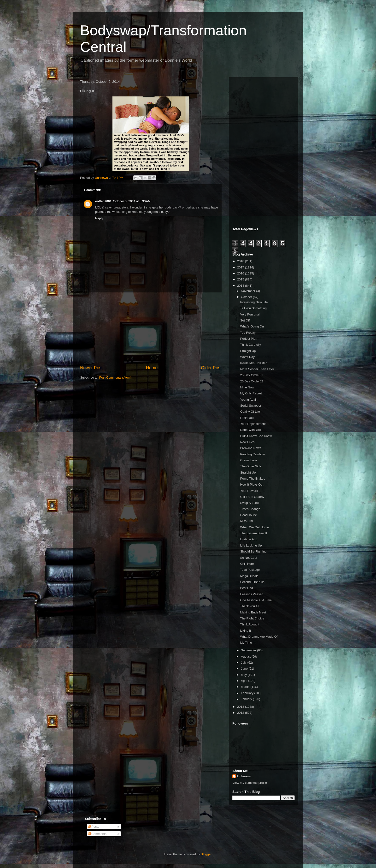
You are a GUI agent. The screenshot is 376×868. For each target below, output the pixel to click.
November (249, 291)
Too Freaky (248, 333)
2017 (241, 267)
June (245, 669)
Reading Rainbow (252, 454)
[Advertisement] (151, 329)
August (246, 657)
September (249, 650)
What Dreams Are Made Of (259, 637)
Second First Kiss (252, 582)
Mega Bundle (249, 576)
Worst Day (247, 357)
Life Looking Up (251, 545)
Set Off (245, 320)
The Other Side (251, 466)
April (245, 681)
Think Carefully (250, 345)
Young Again (249, 400)
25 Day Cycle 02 (251, 381)
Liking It (245, 631)
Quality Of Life (250, 412)
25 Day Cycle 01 (251, 375)
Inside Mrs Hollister (253, 363)
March (246, 687)
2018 (241, 261)
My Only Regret (251, 393)
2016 (241, 273)
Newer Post (91, 368)
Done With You (250, 430)
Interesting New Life (254, 302)
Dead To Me (248, 515)
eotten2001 (103, 201)
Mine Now (247, 387)
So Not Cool (248, 558)
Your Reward (249, 491)
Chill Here (247, 564)
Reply (99, 218)
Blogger (206, 854)
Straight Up (248, 351)
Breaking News (250, 448)
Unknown (244, 776)
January (247, 699)
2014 (241, 286)
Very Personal (250, 314)
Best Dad (246, 588)
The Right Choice (252, 618)
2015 (241, 279)
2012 (241, 713)
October (247, 297)
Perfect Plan (249, 339)
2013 (241, 707)
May (244, 675)
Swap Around (249, 503)
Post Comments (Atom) (115, 378)
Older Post (211, 368)
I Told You (247, 418)
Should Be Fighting (253, 551)
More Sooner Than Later (257, 369)
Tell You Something (253, 308)
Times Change (250, 509)
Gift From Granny (252, 497)
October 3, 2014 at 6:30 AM (132, 201)
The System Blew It (253, 533)
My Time (246, 643)
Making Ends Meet (253, 612)
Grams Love (249, 460)
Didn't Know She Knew (256, 436)
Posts (94, 827)
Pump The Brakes (253, 479)
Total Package (250, 570)
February (248, 693)
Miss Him (246, 521)
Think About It (250, 624)
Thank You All (250, 606)
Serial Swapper (251, 406)
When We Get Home (254, 527)
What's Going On (252, 326)
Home (152, 368)
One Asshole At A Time (256, 600)
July (244, 663)
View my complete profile (250, 783)
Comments (97, 834)
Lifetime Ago (249, 539)
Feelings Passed (252, 594)
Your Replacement (253, 424)
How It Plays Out (252, 485)
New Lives (247, 442)
